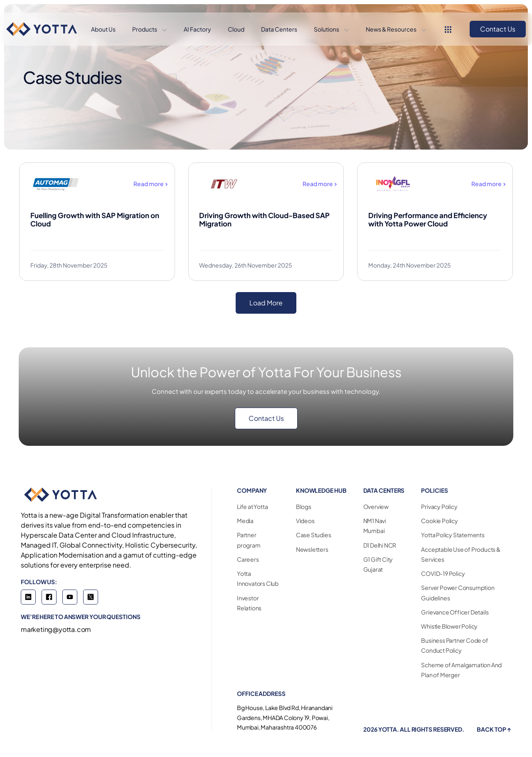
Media (245, 521)
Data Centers (279, 29)
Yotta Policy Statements (453, 535)
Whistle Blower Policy (449, 626)
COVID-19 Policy (443, 573)
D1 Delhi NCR (380, 545)
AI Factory (197, 29)
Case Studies (314, 535)
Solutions (327, 29)
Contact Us (498, 29)
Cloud (236, 29)
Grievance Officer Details (455, 612)
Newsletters (312, 549)
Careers (248, 559)
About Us (103, 29)
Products (145, 29)
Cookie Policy (439, 521)
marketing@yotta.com (56, 629)
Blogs (304, 506)
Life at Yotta (252, 506)
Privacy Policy (439, 506)
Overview (376, 506)
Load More (266, 303)
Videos (305, 521)
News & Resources (392, 29)
